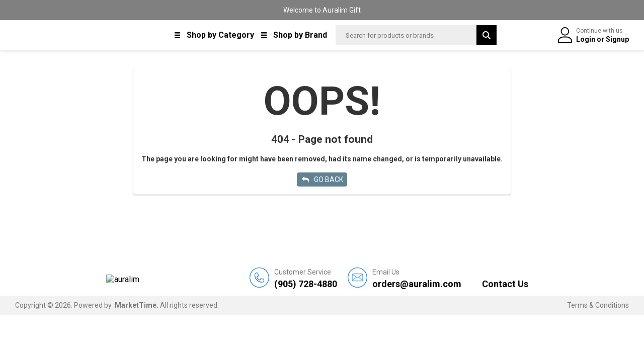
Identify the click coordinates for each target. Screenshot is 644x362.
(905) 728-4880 (306, 278)
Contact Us (505, 284)
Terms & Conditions (598, 305)
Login (586, 39)
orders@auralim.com (417, 278)
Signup (617, 39)
